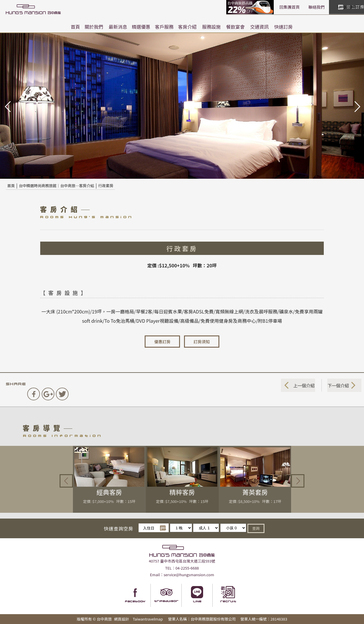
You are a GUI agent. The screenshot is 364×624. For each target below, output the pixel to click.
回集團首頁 (242, 7)
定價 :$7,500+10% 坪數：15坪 (182, 501)
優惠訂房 (162, 342)
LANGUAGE (347, 7)
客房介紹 (187, 27)
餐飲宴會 (236, 27)
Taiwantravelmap (148, 619)
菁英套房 (255, 492)
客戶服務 (164, 27)
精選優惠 (141, 27)
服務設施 (212, 27)
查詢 (256, 528)
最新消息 (118, 27)
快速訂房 (284, 27)
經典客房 (109, 492)
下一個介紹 (337, 385)
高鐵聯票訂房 (204, 7)
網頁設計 (122, 619)
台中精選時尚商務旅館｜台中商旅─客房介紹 (56, 186)
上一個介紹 (303, 385)
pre (7, 106)
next (357, 106)
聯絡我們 (269, 7)
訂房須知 (202, 342)
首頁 (75, 27)
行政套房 (106, 186)
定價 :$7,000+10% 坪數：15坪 (109, 501)
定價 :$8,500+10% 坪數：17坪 (255, 501)
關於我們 (94, 27)
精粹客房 (182, 492)
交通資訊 (260, 27)
